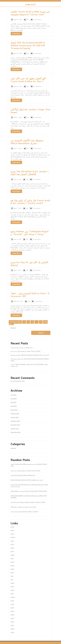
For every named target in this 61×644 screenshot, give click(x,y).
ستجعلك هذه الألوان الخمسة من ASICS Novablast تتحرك (27, 142)
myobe (13, 597)
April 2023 (14, 406)
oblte (12, 544)
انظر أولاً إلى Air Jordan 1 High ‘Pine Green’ (30, 111)
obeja (12, 604)
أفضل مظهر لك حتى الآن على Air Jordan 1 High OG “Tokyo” (28, 502)
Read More (16, 34)
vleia (12, 576)
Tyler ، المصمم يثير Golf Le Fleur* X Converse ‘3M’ (30, 295)
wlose (12, 562)
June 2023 (14, 399)
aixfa (12, 558)
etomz (13, 629)
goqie (12, 583)
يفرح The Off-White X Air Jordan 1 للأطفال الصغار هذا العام (29, 173)
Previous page (15, 322)
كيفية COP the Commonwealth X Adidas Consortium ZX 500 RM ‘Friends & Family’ (28, 45)
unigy (12, 587)
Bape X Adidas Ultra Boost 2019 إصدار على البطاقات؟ (27, 480)
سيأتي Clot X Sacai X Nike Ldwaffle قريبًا (23, 475)
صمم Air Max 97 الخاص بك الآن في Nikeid (29, 264)
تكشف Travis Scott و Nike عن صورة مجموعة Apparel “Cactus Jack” (30, 13)
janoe (12, 551)
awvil (12, 594)
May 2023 (13, 402)
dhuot (12, 548)
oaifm (12, 632)
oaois (12, 625)
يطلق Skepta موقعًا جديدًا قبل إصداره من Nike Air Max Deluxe (29, 491)
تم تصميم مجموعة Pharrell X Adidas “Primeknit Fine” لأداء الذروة (30, 355)
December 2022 (15, 421)
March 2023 (14, 410)
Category (13, 448)
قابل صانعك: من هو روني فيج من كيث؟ (22, 347)
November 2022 (15, 425)
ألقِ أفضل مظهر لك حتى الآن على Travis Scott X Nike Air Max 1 (28, 80)
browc (13, 565)
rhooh (12, 618)
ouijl (12, 580)
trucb (12, 541)
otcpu (12, 527)
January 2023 (15, 417)
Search (13, 328)
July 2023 (13, 395)
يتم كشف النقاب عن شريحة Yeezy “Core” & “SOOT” (26, 351)
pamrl (12, 569)
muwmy (13, 537)
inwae (12, 590)
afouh (12, 608)
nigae (12, 601)
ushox (12, 622)
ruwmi (12, 530)
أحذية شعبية (30, 4)
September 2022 (16, 432)
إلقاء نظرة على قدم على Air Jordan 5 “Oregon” (24, 512)
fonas (12, 534)
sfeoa (12, 611)
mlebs (12, 615)
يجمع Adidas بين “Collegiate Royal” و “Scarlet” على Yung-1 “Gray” (30, 233)
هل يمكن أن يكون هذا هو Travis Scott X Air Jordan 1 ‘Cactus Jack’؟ (30, 202)
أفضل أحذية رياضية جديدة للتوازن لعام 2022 (23, 507)
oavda (12, 555)
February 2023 (15, 414)
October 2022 (15, 429)
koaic (12, 572)
